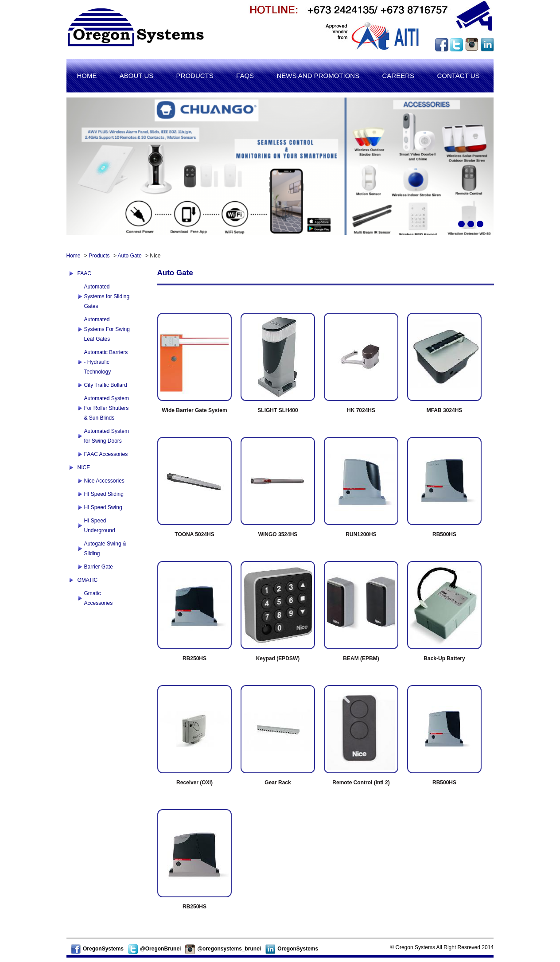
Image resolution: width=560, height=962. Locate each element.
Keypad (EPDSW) (278, 658)
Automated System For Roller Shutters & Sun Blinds (107, 408)
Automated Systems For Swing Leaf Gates (107, 329)
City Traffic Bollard (106, 385)
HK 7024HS (361, 410)
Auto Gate (130, 256)
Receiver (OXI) (194, 783)
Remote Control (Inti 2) (361, 783)
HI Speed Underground (100, 526)
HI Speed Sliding (104, 494)
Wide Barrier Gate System (194, 410)
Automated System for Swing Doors (107, 436)
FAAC (84, 273)
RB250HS (194, 658)
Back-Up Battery (444, 658)
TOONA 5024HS (194, 534)
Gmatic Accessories (99, 598)
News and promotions (318, 76)
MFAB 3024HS (445, 410)
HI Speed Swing (103, 507)
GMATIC (88, 580)
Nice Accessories (104, 481)
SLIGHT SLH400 (278, 410)
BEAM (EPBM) (361, 658)
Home (87, 76)
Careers (399, 76)
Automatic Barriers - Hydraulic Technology (106, 362)
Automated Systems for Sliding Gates (107, 296)
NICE (84, 467)
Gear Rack (278, 783)
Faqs (245, 76)
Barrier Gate (99, 567)
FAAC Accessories (106, 454)
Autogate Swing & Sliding (105, 549)
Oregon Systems (135, 32)
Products (195, 76)
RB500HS (444, 534)
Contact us (458, 76)
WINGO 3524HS (278, 534)
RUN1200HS (361, 534)
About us (136, 76)
